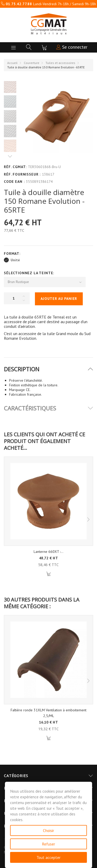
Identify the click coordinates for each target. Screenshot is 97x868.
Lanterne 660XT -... (48, 552)
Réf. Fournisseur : (22, 174)
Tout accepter (48, 857)
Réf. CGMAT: (15, 167)
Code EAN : (14, 182)
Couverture (32, 63)
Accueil (12, 63)
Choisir (48, 830)
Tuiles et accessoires (60, 63)
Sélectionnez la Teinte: (30, 273)
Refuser (48, 844)
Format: (13, 254)
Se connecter (72, 47)
